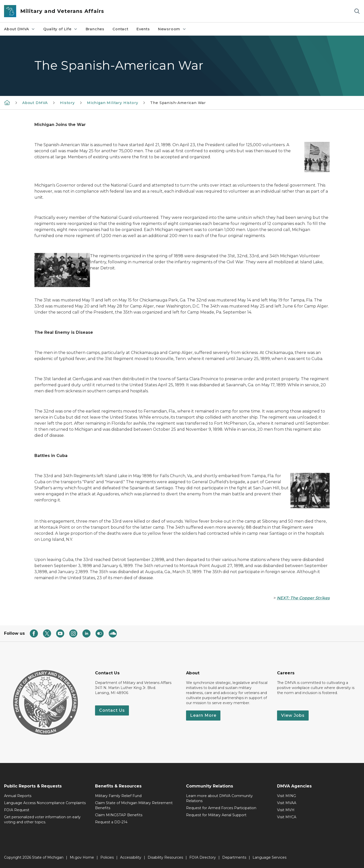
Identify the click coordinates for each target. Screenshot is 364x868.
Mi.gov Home (82, 857)
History (67, 103)
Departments (234, 857)
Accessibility (131, 857)
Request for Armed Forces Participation (221, 808)
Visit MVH (286, 810)
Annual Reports (18, 796)
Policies (107, 857)
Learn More (203, 715)
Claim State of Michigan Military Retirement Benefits (134, 805)
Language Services (269, 857)
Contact (120, 29)
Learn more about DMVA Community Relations (219, 798)
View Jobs (293, 715)
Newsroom (172, 29)
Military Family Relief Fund (118, 796)
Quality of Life (60, 29)
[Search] (357, 11)
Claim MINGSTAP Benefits (119, 815)
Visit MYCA (287, 817)
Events (143, 29)
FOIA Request (17, 810)
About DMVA (20, 29)
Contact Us (112, 710)
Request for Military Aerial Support (216, 815)
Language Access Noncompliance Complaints (45, 803)
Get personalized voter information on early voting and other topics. (42, 820)
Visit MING (287, 796)
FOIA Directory (203, 857)
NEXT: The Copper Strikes (303, 598)
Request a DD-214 (111, 822)
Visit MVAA (287, 803)
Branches (95, 29)
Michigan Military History (113, 103)
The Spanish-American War (178, 103)
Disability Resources (165, 857)
